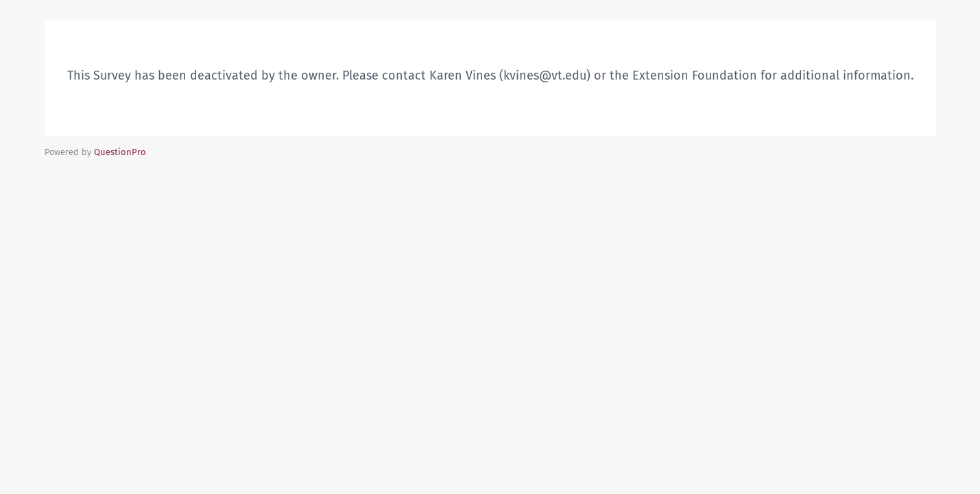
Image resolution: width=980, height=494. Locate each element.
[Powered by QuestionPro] (120, 152)
